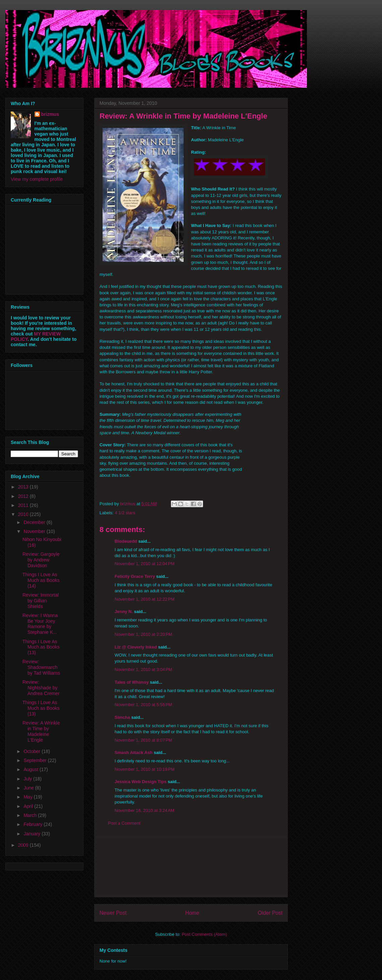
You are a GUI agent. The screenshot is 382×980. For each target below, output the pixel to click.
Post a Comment (124, 823)
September (36, 760)
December (35, 522)
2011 (24, 505)
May (28, 797)
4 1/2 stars (125, 513)
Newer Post (113, 913)
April (29, 806)
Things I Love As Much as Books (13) (41, 647)
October (33, 751)
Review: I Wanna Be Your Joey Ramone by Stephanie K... (40, 624)
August (31, 769)
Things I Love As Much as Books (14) (41, 580)
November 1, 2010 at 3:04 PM (143, 669)
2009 (24, 845)
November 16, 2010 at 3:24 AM (144, 810)
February (34, 824)
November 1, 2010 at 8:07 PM (143, 740)
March (31, 815)
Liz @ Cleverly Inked (136, 647)
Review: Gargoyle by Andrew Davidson (41, 560)
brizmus (50, 114)
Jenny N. (124, 612)
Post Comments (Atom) (204, 934)
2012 (24, 496)
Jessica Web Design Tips (141, 782)
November (35, 531)
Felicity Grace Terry (135, 576)
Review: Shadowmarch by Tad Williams (41, 667)
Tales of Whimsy (132, 682)
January (33, 834)
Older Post (270, 913)
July (28, 779)
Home (192, 913)
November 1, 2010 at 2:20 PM (143, 634)
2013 (24, 487)
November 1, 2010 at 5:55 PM (143, 705)
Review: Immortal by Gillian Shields (41, 601)
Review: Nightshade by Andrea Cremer (41, 688)
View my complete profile (37, 179)
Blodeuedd (126, 541)
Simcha (122, 717)
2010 (24, 514)
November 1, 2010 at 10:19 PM (145, 769)
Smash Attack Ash (134, 752)
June (29, 788)
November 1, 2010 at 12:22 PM (145, 599)
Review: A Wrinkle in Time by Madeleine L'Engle (41, 731)
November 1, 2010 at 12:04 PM (145, 564)
